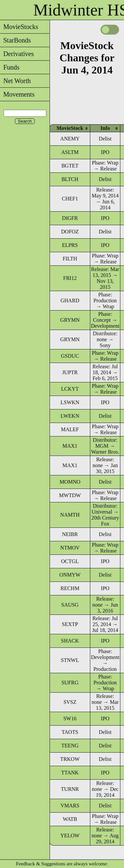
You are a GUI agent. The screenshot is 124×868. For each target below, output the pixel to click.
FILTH (70, 259)
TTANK (70, 773)
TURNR (70, 789)
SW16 (70, 718)
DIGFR (70, 218)
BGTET (70, 166)
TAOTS (70, 732)
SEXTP (70, 624)
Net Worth (15, 81)
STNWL (70, 660)
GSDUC (70, 356)
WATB (70, 819)
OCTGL (70, 561)
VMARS (70, 806)
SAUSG (70, 605)
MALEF (70, 429)
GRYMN (70, 320)
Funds (10, 67)
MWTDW (70, 495)
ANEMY (70, 139)
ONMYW (70, 575)
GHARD (70, 300)
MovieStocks (19, 27)
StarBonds (15, 40)
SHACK (70, 641)
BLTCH (70, 179)
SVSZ (70, 702)
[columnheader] (70, 128)
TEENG (70, 746)
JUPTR (70, 372)
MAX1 (70, 446)
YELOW (70, 836)
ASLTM (70, 152)
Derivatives (17, 54)
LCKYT (70, 389)
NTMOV (70, 548)
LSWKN (70, 402)
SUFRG (70, 683)
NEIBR (70, 534)
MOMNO (70, 482)
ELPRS (70, 245)
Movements (17, 94)
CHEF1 (70, 199)
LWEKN (70, 416)
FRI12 (70, 278)
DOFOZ (70, 232)
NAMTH (70, 515)
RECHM (70, 588)
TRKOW (70, 759)
